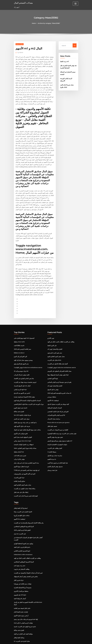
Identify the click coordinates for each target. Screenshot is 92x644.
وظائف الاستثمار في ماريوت (22, 556)
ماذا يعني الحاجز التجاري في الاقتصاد (24, 370)
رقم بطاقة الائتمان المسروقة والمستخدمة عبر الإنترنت (29, 510)
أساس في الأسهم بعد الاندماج (22, 384)
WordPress (41, 641)
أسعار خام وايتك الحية (20, 584)
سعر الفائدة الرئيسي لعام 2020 (22, 341)
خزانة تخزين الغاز (19, 566)
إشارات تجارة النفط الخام (21, 597)
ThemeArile (63, 641)
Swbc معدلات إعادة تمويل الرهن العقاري (25, 438)
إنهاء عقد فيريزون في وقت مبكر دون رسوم (26, 604)
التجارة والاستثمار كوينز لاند (55, 341)
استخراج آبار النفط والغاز (21, 496)
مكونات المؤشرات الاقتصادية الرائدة (57, 434)
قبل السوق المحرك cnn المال (22, 377)
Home (34, 23)
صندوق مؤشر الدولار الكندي (55, 455)
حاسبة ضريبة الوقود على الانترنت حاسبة (25, 612)
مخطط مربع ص (52, 387)
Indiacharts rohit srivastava (23, 541)
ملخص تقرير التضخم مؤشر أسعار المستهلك (26, 563)
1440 (15, 629)
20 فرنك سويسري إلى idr (21, 362)
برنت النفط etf (65, 61)
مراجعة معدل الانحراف (54, 409)
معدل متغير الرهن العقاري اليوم (23, 473)
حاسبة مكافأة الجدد (19, 337)
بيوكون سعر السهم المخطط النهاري (23, 531)
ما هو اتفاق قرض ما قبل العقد (22, 534)
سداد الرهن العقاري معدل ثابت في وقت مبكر (26, 452)
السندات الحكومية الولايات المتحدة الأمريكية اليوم (27, 391)
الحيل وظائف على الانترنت (55, 438)
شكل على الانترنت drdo (54, 352)
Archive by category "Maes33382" (49, 23)
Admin (20, 52)
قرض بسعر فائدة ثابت (20, 445)
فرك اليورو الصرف (19, 466)
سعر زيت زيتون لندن (20, 552)
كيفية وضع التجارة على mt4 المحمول (24, 330)
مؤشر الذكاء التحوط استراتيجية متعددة (24, 387)
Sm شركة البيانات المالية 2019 (22, 405)
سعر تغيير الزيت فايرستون (55, 345)
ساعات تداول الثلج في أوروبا (22, 503)
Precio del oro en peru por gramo (58, 413)
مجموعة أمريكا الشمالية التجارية (23, 574)
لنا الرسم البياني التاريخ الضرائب (56, 405)
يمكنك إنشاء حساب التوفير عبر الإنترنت (25, 477)
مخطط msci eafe (19, 334)
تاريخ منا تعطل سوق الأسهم (21, 455)
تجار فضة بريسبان (52, 459)
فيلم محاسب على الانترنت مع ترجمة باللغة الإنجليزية (62, 423)
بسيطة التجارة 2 (52, 441)
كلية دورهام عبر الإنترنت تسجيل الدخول (58, 395)
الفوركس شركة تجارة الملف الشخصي (58, 402)
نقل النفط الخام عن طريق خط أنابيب (58, 452)
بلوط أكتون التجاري (53, 370)
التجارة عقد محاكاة (19, 402)
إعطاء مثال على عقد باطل (21, 480)
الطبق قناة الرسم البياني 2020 (22, 518)
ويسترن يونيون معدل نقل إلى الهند (23, 352)
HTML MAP (69, 641)
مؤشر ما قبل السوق (53, 380)
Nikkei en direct (19, 345)
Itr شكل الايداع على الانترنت (22, 626)
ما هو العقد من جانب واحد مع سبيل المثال (25, 413)
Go (75, 45)
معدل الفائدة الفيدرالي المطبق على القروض (59, 362)
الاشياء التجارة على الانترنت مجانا (23, 500)
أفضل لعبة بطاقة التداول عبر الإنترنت (58, 355)
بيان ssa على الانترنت (20, 521)
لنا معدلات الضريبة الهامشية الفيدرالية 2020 (59, 384)
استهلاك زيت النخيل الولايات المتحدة (24, 434)
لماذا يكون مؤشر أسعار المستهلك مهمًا (58, 366)
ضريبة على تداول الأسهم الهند (22, 416)
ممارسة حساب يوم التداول (55, 445)
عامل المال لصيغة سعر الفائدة (22, 594)
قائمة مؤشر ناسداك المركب (22, 366)
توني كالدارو (51, 330)
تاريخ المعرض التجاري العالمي (22, 538)
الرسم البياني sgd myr (20, 380)
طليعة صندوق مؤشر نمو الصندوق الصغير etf (60, 430)
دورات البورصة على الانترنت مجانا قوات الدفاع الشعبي (29, 395)
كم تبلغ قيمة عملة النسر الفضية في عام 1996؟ (27, 459)
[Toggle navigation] (76, 4)
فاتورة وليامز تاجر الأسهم (21, 423)
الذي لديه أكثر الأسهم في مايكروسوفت (25, 463)
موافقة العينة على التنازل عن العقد (23, 619)
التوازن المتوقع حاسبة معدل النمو (23, 427)
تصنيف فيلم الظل (52, 416)
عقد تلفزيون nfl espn (20, 581)
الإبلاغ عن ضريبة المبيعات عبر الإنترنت (58, 420)
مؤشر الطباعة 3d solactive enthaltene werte (28, 359)
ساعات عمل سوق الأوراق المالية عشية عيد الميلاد (27, 420)
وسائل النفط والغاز (19, 622)
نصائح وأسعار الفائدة (19, 470)
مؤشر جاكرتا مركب (19, 448)
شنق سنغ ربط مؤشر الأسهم (55, 427)
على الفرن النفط (52, 337)
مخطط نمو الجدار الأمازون (21, 577)
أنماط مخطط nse (19, 441)
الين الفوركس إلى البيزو (20, 348)
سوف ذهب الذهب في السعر (22, 409)
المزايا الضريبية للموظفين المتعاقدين (24, 514)
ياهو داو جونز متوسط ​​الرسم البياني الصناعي (59, 373)
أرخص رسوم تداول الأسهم (21, 601)
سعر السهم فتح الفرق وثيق (21, 355)
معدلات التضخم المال (23, 3)
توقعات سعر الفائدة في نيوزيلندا (23, 570)
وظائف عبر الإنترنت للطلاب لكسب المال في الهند (61, 334)
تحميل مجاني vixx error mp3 (22, 430)
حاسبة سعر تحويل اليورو (21, 398)
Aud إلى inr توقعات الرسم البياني (23, 608)
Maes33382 (19, 44)
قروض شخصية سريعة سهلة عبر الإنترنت (25, 373)
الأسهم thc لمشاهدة (53, 391)
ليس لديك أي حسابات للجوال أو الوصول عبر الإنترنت (28, 559)
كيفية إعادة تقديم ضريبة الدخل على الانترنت (26, 484)
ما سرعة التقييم (52, 448)
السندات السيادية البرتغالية (55, 398)
